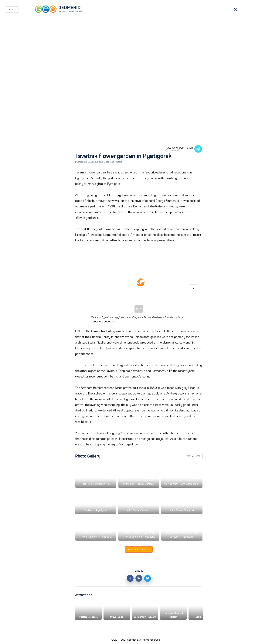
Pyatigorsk (82, 162)
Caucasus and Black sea (101, 162)
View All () (193, 456)
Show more (139, 549)
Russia (119, 162)
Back (14, 9)
